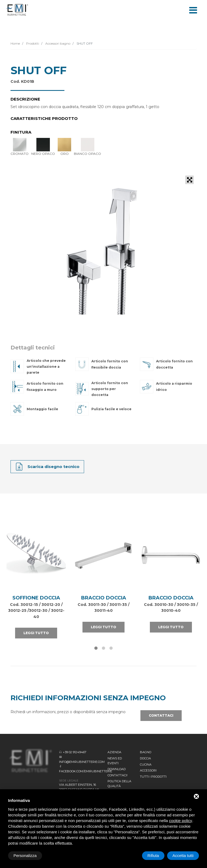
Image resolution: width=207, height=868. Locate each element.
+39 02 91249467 (75, 752)
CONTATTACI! (118, 775)
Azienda (114, 752)
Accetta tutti (183, 856)
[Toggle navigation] (193, 10)
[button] (96, 648)
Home (15, 43)
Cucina (146, 765)
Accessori (148, 770)
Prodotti (32, 43)
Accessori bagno (57, 43)
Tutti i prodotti (153, 777)
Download (117, 769)
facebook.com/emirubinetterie (86, 771)
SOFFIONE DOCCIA (36, 598)
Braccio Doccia (104, 598)
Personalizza (25, 856)
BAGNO (146, 752)
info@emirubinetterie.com (82, 762)
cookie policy (181, 821)
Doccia (145, 758)
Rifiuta (153, 856)
